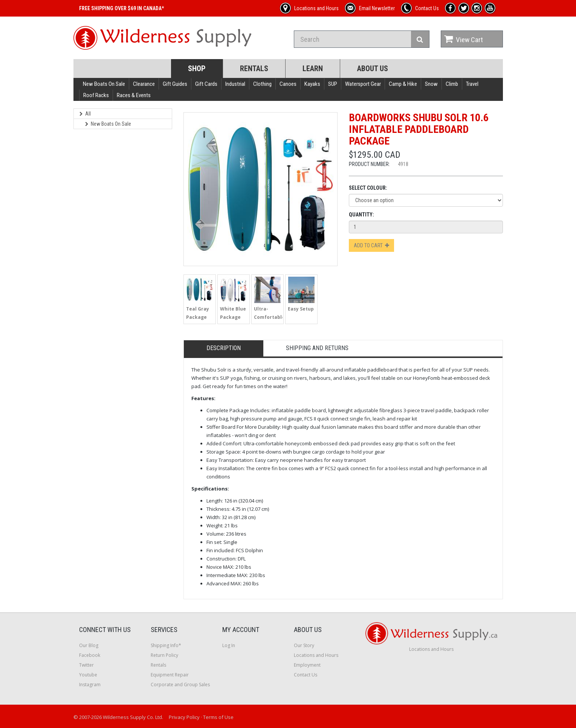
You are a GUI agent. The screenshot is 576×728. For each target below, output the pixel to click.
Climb (452, 84)
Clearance (144, 84)
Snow (431, 84)
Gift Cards (206, 84)
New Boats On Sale (104, 84)
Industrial (235, 84)
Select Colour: (368, 188)
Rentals (254, 69)
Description (224, 348)
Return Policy (164, 655)
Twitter (86, 665)
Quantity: (361, 215)
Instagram (90, 685)
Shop (197, 69)
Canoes (288, 84)
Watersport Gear (363, 84)
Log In (229, 645)
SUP (333, 84)
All (85, 114)
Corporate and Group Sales (180, 685)
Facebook (90, 655)
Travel (472, 84)
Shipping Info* (166, 645)
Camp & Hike (403, 84)
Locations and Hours (316, 655)
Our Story (304, 645)
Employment (307, 665)
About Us (373, 69)
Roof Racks (96, 95)
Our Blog (89, 645)
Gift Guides (175, 84)
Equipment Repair (170, 675)
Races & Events (134, 95)
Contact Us (306, 675)
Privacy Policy (184, 717)
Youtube (88, 675)
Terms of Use (218, 717)
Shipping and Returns (317, 348)
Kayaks (312, 84)
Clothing (262, 84)
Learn (313, 69)
